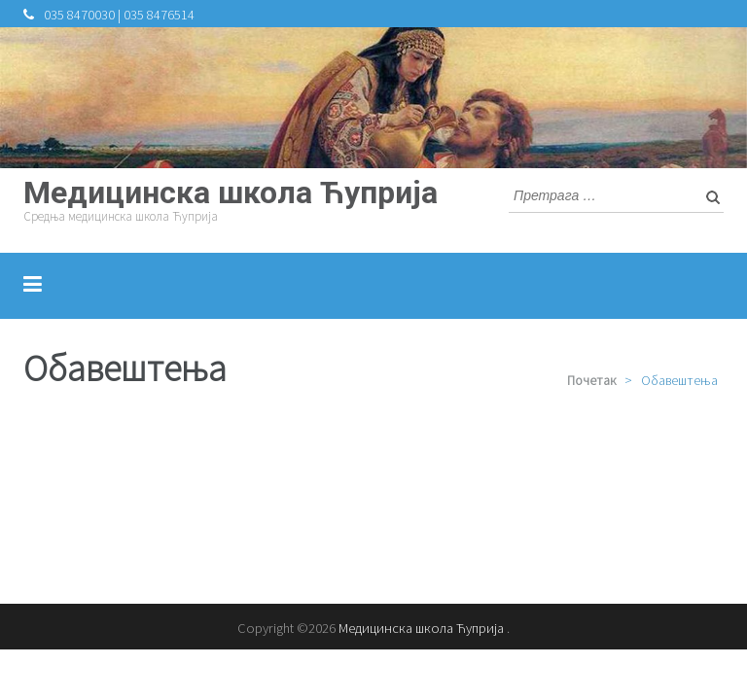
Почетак (592, 380)
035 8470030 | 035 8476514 (119, 15)
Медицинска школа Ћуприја (231, 192)
